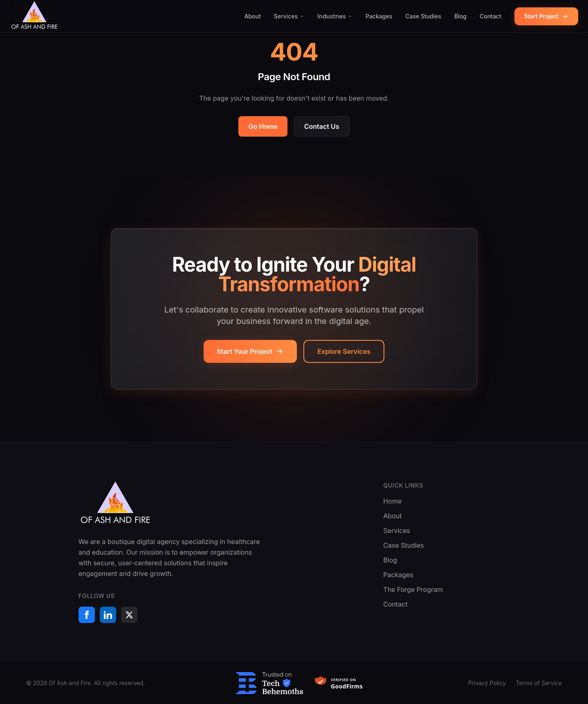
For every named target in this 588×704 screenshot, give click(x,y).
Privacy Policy (487, 683)
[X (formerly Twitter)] (129, 615)
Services (289, 16)
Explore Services (344, 351)
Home (392, 501)
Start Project (546, 16)
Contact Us (322, 126)
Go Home (263, 126)
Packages (379, 16)
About (252, 16)
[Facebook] (87, 615)
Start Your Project (250, 351)
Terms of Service (539, 683)
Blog (460, 16)
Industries (335, 16)
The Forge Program (413, 589)
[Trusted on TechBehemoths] (269, 683)
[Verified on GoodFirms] (343, 683)
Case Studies (423, 16)
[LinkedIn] (108, 615)
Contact (490, 16)
